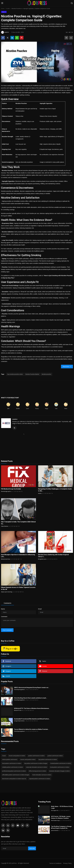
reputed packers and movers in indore (40, 779)
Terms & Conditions (55, 863)
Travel (4, 756)
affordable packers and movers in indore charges (16, 775)
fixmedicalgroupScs (6, 491)
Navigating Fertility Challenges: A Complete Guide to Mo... (55, 490)
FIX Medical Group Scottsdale (11, 489)
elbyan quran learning (7, 592)
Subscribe (32, 848)
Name (3, 609)
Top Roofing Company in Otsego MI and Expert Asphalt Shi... (61, 827)
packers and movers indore (55, 756)
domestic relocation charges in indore (59, 771)
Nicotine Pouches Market (32, 374)
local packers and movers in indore (60, 767)
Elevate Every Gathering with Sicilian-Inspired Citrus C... (53, 556)
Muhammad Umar (6, 559)
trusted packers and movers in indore (61, 763)
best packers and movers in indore (12, 763)
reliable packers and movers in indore (13, 767)
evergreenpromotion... (20, 721)
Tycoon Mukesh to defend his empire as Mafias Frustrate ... (32, 729)
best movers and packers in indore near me (14, 779)
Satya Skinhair (5, 526)
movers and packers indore (28, 759)
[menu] (2, 3)
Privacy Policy (67, 863)
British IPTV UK (18, 710)
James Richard (55, 830)
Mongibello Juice (42, 559)
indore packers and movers (10, 759)
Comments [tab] (8, 603)
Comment (4, 617)
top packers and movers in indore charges (36, 763)
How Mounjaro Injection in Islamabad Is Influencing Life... (18, 556)
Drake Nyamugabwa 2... (20, 689)
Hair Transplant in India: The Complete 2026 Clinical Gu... (18, 523)
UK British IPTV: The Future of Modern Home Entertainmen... (32, 708)
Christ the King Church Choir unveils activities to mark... (31, 698)
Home (3, 8)
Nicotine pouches (46, 374)
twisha (40, 493)
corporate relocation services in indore (37, 767)
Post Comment (7, 630)
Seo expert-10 (54, 810)
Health (8, 8)
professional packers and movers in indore (14, 771)
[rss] (8, 830)
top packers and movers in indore (48, 759)
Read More (67, 366)
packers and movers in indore (36, 756)
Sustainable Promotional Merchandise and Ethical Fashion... (32, 719)
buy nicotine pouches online (15, 374)
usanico (15, 419)
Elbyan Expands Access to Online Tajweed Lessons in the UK (18, 588)
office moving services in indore (37, 771)
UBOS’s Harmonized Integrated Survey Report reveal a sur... (32, 688)
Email (40, 609)
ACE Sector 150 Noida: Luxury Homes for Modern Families (61, 817)
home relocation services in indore (42, 775)
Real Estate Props (55, 820)
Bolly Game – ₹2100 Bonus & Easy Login (62, 807)
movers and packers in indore (17, 756)
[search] (72, 3)
